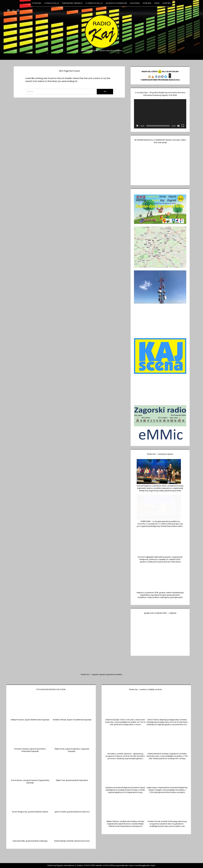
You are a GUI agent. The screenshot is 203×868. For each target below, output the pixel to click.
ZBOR (157, 3)
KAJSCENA (135, 3)
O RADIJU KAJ (51, 3)
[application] (160, 114)
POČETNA (37, 3)
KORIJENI (147, 3)
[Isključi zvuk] (178, 126)
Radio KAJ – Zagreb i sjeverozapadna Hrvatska (101, 674)
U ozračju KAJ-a (94, 3)
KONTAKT (167, 3)
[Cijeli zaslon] (183, 126)
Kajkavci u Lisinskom (116, 3)
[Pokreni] (137, 126)
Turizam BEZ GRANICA (72, 3)
